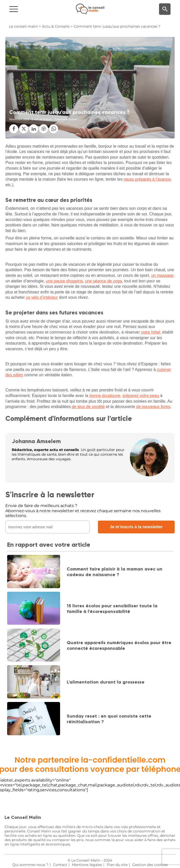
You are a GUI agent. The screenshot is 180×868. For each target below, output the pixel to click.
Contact (60, 865)
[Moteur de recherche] (165, 9)
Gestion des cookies (150, 865)
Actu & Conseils (56, 26)
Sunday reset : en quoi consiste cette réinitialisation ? (109, 719)
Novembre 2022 (19, 119)
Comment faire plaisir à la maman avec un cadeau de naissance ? (115, 572)
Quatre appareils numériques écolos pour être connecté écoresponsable (119, 645)
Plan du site (117, 865)
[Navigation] (30, 9)
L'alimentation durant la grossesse (106, 682)
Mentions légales (87, 865)
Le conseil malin (23, 26)
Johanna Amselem (36, 441)
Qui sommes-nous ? (30, 865)
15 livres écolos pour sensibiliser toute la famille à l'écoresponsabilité (112, 609)
